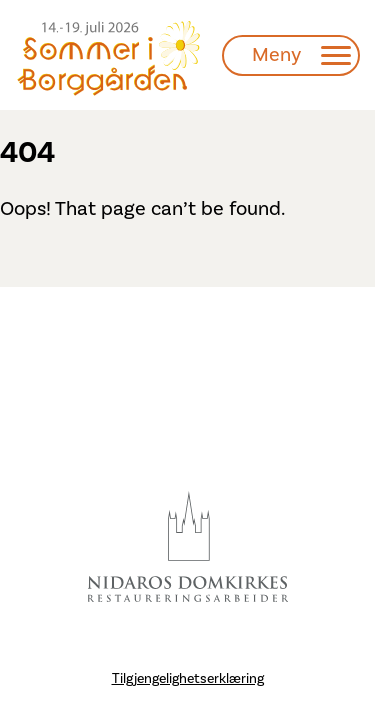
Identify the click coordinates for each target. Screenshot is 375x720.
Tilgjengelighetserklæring (188, 679)
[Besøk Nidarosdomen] (188, 547)
